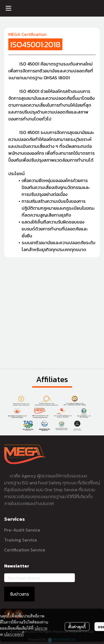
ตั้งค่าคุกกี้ (77, 627)
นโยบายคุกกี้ (14, 634)
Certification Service (25, 550)
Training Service (21, 540)
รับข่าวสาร (19, 594)
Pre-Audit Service (22, 530)
